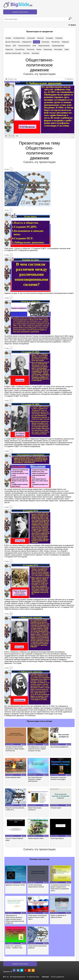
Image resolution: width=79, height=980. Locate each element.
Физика (39, 49)
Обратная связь (33, 977)
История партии (56, 808)
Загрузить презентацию (20, 12)
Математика (56, 42)
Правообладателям (18, 977)
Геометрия (59, 38)
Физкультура (48, 49)
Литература (45, 42)
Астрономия (31, 38)
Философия (58, 49)
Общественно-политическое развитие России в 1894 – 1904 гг (37, 917)
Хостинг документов (57, 977)
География (50, 38)
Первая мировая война (36, 838)
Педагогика (9, 49)
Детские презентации (13, 42)
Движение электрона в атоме (15, 885)
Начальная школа (24, 46)
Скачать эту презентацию (39, 74)
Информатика (27, 42)
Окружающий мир (58, 46)
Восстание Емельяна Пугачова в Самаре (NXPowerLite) (35, 779)
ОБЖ (34, 46)
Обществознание (44, 46)
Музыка (8, 46)
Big (21, 4)
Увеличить (69, 79)
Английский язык (19, 38)
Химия (67, 49)
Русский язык (20, 49)
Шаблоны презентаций (13, 53)
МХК (14, 46)
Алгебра (8, 38)
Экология (26, 53)
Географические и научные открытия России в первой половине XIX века (37, 749)
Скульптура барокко (57, 838)
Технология (30, 49)
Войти (72, 25)
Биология (40, 38)
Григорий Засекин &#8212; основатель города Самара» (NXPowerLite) (15, 749)
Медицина (65, 42)
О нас (6, 977)
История (37, 42)
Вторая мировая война (13, 777)
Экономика (35, 53)
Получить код (11, 79)
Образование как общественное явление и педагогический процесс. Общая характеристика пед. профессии (15, 919)
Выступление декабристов (59, 747)
